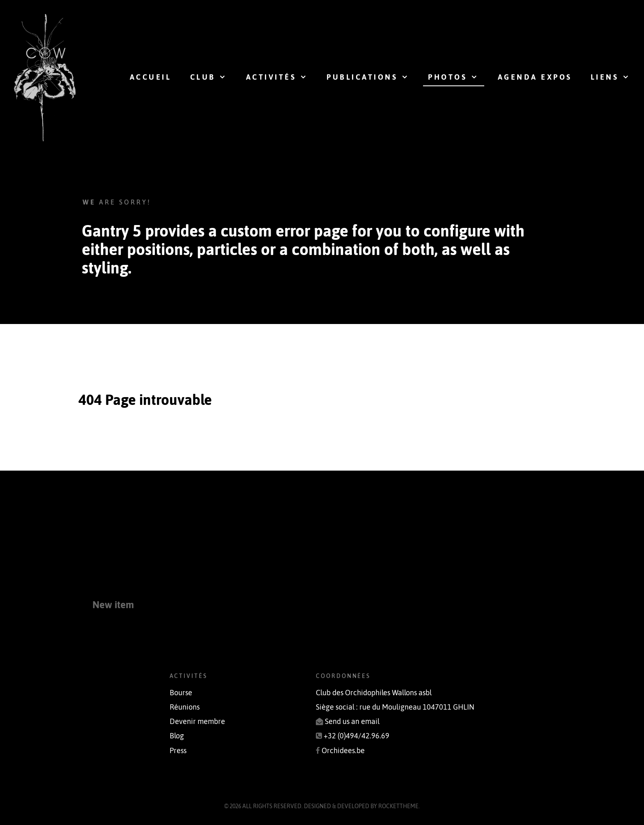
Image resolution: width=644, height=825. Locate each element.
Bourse (181, 693)
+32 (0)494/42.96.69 (356, 736)
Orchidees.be (343, 751)
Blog (177, 736)
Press (178, 751)
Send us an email (352, 722)
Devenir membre (197, 722)
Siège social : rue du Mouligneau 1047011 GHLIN (395, 707)
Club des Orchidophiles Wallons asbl (374, 693)
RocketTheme (398, 806)
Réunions (185, 707)
